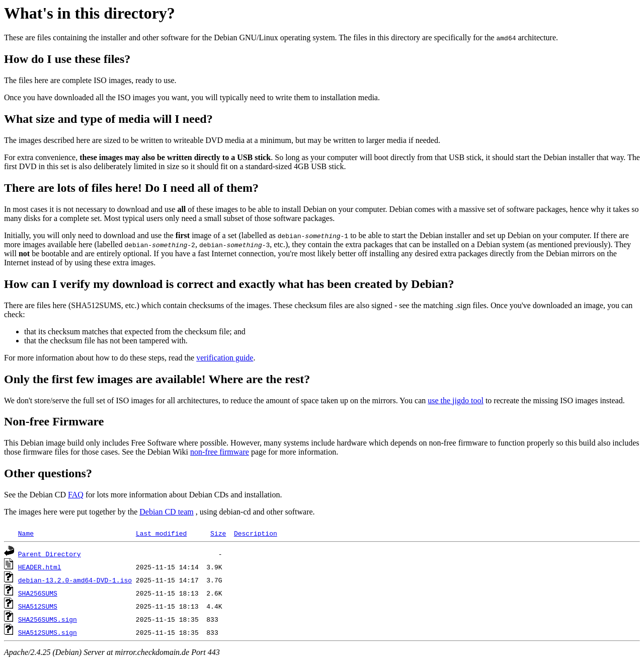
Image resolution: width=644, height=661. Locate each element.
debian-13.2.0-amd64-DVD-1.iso (75, 580)
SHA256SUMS (38, 593)
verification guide (225, 358)
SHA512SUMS (38, 606)
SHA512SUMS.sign (48, 632)
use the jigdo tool (456, 400)
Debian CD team (167, 512)
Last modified (161, 533)
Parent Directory (50, 554)
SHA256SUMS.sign (48, 619)
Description (256, 533)
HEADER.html (40, 567)
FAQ (76, 495)
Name (26, 533)
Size (218, 533)
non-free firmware (220, 452)
